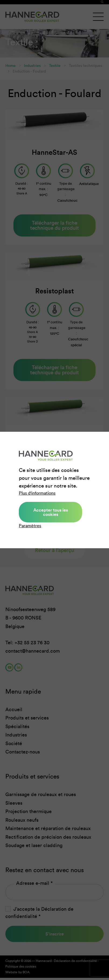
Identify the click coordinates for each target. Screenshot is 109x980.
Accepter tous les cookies (51, 512)
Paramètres (30, 526)
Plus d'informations (37, 493)
